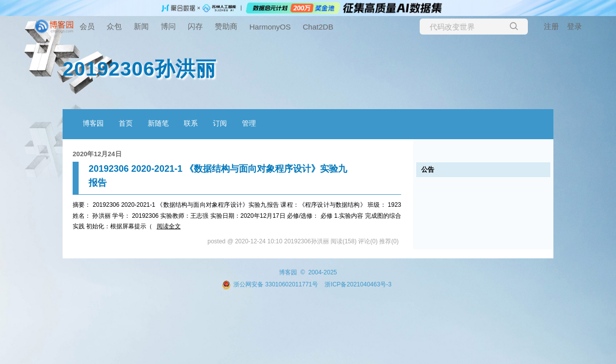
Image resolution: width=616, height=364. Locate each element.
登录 (574, 26)
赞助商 (226, 26)
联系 (191, 123)
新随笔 (158, 123)
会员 (87, 26)
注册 (551, 26)
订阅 (220, 123)
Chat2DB (318, 27)
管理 (249, 123)
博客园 (93, 123)
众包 (114, 26)
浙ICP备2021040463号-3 (358, 284)
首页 (126, 123)
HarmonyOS (270, 27)
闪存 (195, 26)
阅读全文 (169, 226)
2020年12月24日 (97, 154)
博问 (168, 26)
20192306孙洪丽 (139, 69)
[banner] (40, 27)
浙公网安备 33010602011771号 (270, 284)
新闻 (141, 26)
